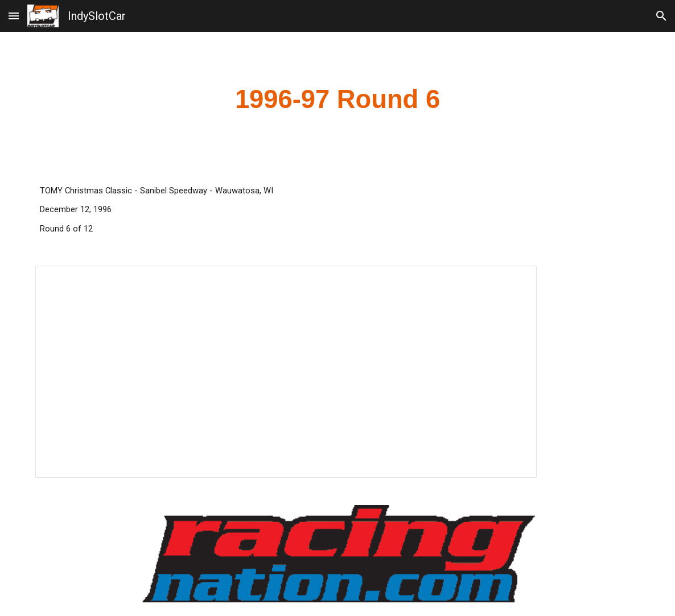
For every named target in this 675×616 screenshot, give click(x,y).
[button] (14, 16)
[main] (338, 100)
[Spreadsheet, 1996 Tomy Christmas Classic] (286, 371)
